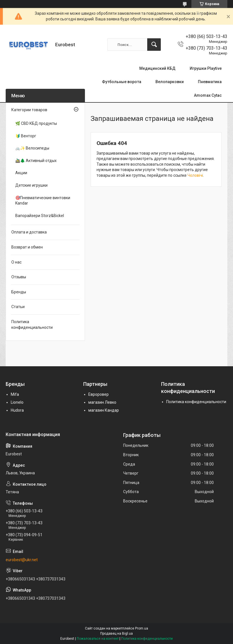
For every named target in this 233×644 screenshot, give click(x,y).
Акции (21, 173)
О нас (16, 262)
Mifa (15, 394)
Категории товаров (29, 110)
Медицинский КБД (157, 68)
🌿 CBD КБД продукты (36, 123)
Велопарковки (170, 82)
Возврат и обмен (27, 247)
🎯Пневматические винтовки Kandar (43, 201)
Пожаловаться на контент (98, 639)
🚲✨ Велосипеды (32, 148)
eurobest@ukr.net (22, 560)
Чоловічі (195, 175)
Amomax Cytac (208, 95)
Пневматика (210, 82)
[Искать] (154, 45)
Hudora (17, 410)
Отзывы (19, 277)
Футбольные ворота (122, 82)
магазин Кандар (104, 410)
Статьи (18, 307)
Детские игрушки (31, 185)
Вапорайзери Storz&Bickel (40, 216)
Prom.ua (142, 628)
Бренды (19, 292)
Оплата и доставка (29, 232)
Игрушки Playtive (206, 68)
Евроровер (99, 394)
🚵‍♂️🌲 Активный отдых (36, 161)
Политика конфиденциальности (32, 325)
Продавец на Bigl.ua (116, 634)
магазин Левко (102, 402)
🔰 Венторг (26, 136)
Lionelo (17, 402)
